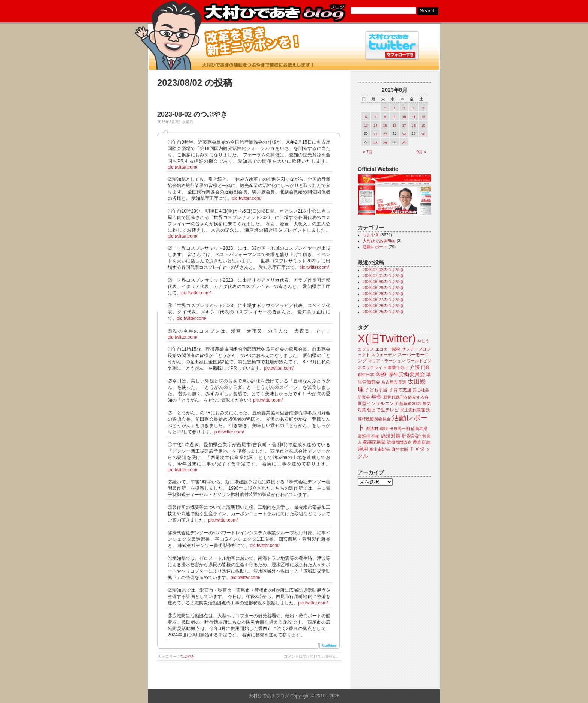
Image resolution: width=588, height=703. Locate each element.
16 (394, 126)
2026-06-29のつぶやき (383, 288)
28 (375, 143)
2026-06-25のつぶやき (383, 312)
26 (423, 134)
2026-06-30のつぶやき (383, 282)
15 (385, 126)
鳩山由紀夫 (380, 449)
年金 (376, 397)
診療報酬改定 (399, 442)
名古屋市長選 (394, 382)
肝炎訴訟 (411, 436)
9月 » (421, 152)
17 (404, 126)
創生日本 (366, 375)
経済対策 (391, 436)
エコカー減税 (388, 349)
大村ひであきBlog (379, 241)
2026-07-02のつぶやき (383, 270)
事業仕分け (398, 367)
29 (385, 143)
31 (404, 143)
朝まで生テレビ (383, 410)
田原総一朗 (400, 429)
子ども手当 (376, 390)
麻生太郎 (400, 449)
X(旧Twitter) (387, 338)
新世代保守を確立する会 (406, 397)
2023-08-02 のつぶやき (192, 114)
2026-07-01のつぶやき (383, 276)
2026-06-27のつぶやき (383, 300)
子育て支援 (400, 390)
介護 (415, 367)
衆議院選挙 (374, 442)
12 (423, 117)
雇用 (363, 449)
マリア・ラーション (386, 361)
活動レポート (375, 247)
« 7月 (368, 152)
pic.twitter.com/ (182, 167)
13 (366, 126)
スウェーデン (384, 355)
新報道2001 (410, 403)
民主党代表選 (412, 410)
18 (414, 126)
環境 (384, 429)
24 (404, 134)
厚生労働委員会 (406, 374)
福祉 (375, 436)
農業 (417, 442)
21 (375, 134)
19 (423, 126)
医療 (381, 374)
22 (385, 134)
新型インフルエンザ (378, 403)
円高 (425, 367)
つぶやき (187, 656)
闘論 (426, 442)
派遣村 (372, 429)
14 (375, 126)
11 (414, 117)
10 (404, 117)
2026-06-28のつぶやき (383, 294)
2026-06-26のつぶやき (383, 306)
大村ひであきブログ (274, 13)
